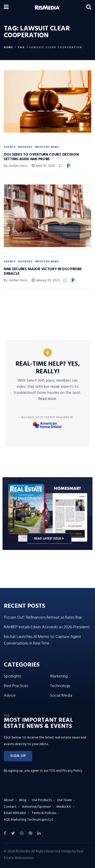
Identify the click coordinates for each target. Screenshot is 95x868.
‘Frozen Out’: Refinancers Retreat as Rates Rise (43, 618)
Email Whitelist (15, 813)
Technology (60, 686)
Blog (23, 800)
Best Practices (16, 686)
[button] (18, 756)
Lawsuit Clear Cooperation (56, 47)
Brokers (25, 147)
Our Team (64, 800)
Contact (10, 807)
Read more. (48, 399)
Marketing (59, 676)
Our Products (42, 800)
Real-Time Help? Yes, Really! (48, 368)
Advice (10, 696)
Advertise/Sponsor (36, 807)
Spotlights (12, 676)
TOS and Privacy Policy (66, 771)
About (9, 800)
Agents (10, 147)
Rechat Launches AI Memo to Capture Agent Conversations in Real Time (42, 640)
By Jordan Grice (16, 166)
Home (8, 47)
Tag (21, 47)
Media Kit (64, 807)
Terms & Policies (44, 813)
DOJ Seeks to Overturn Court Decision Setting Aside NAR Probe (41, 157)
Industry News (47, 147)
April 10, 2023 (43, 166)
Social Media (61, 696)
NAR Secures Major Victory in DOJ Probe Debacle (43, 271)
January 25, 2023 (46, 280)
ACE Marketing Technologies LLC (29, 820)
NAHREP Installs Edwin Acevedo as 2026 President (47, 627)
